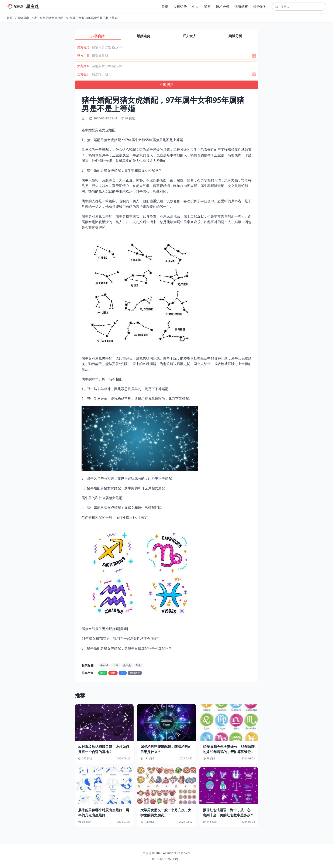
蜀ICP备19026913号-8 (167, 859)
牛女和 (104, 665)
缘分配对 (260, 7)
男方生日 (83, 55)
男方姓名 (83, 47)
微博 (113, 673)
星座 (207, 7)
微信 (103, 673)
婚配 (138, 665)
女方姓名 (83, 66)
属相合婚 (223, 7)
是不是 (127, 665)
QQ (123, 673)
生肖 (195, 7)
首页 (165, 7)
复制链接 (135, 673)
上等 (116, 665)
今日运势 (180, 7)
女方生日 (83, 74)
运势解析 (241, 7)
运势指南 (23, 18)
